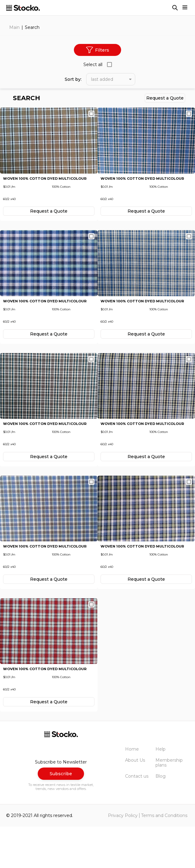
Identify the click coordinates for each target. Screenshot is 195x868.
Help (161, 791)
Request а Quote (165, 98)
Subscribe (61, 815)
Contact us (137, 818)
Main (14, 27)
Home (132, 791)
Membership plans (169, 804)
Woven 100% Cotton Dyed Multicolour (45, 187)
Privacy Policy (123, 857)
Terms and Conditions (164, 857)
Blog (161, 818)
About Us (135, 802)
